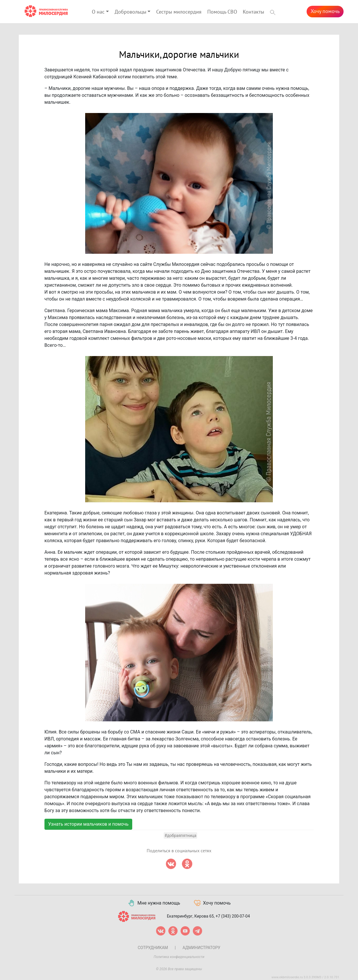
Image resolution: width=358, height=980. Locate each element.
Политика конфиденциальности (179, 957)
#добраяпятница (180, 835)
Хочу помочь (325, 11)
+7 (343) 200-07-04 (233, 916)
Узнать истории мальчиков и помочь (88, 824)
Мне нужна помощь (154, 903)
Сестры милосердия (179, 12)
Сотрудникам (153, 948)
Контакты (253, 12)
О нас (98, 12)
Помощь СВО (222, 12)
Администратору (201, 948)
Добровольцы (130, 12)
